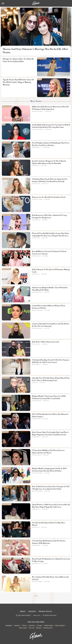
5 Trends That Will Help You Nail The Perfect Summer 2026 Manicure (49, 542)
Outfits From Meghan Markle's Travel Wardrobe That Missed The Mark (50, 289)
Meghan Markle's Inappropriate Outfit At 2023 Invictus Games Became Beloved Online (49, 470)
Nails (4, 540)
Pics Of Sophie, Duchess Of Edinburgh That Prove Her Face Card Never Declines (51, 144)
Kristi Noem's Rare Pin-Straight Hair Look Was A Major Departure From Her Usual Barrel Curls (50, 433)
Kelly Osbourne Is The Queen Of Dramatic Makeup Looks (51, 271)
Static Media (26, 615)
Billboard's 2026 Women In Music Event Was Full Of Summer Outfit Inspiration (50, 108)
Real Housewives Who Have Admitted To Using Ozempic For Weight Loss (49, 216)
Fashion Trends (6, 360)
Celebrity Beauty (6, 142)
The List (31, 628)
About (23, 611)
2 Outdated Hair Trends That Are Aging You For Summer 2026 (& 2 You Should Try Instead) (50, 180)
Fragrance (5, 251)
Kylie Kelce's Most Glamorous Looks (46, 342)
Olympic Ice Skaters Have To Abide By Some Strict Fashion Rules (18, 60)
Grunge (39, 626)
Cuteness (32, 626)
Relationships (6, 161)
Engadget (9, 626)
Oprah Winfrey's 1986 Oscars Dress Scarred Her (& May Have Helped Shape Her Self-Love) (51, 506)
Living (4, 577)
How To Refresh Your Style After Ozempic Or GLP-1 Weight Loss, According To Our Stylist (51, 488)
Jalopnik (17, 626)
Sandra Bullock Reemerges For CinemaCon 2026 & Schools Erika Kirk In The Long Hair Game (51, 126)
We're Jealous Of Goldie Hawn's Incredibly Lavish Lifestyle (50, 578)
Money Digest (60, 626)
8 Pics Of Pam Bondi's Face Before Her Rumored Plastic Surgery (50, 415)
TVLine (24, 626)
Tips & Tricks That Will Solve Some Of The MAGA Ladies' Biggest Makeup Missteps (18, 82)
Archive (32, 611)
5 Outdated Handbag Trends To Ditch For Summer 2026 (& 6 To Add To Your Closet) (51, 361)
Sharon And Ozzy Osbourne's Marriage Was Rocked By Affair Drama (35, 51)
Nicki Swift (23, 628)
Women (39, 628)
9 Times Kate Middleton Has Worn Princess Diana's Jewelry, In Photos (48, 452)
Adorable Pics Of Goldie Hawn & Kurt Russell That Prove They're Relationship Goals (51, 379)
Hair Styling (5, 179)
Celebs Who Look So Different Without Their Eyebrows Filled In (49, 307)
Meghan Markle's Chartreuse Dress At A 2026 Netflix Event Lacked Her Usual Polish (49, 397)
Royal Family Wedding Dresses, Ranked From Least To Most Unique (51, 560)
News (4, 124)
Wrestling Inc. (48, 628)
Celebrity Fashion (42, 58)
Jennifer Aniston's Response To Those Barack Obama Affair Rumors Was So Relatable (49, 162)
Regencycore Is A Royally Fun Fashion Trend (49, 197)
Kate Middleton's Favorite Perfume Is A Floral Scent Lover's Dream (49, 253)
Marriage (4, 8)
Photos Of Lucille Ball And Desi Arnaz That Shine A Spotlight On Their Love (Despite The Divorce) (51, 234)
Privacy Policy (45, 611)
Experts (40, 79)
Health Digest (49, 626)
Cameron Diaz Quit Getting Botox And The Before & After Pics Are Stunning (51, 325)
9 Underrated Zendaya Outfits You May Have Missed (49, 524)
